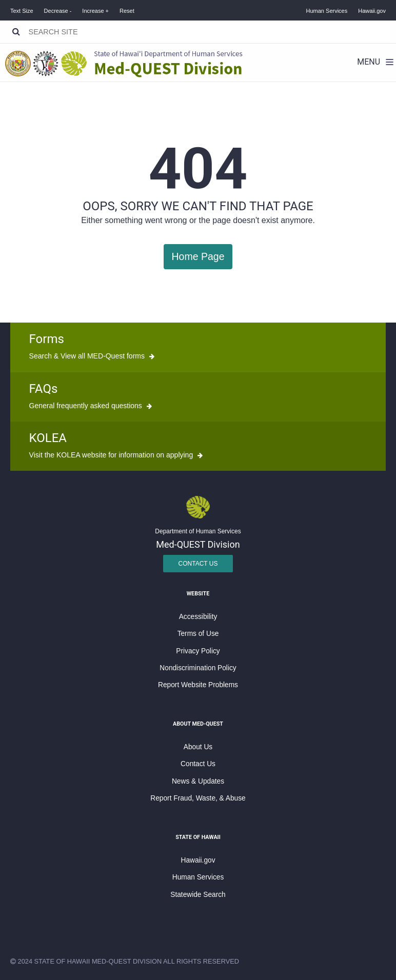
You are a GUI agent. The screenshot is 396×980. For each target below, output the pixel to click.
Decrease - (58, 11)
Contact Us (198, 563)
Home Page (198, 256)
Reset (127, 11)
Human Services (327, 11)
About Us (198, 746)
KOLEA (48, 437)
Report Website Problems (198, 684)
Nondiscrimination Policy (198, 667)
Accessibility (198, 616)
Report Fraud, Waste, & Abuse (198, 798)
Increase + (95, 11)
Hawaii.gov (372, 11)
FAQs (44, 388)
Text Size (22, 11)
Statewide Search (198, 894)
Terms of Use (198, 633)
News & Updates (198, 780)
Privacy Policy (198, 650)
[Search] (16, 32)
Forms (47, 338)
